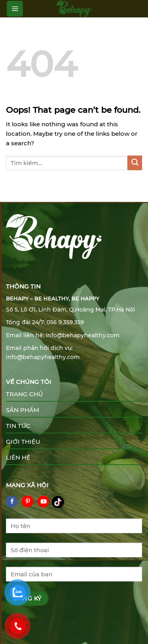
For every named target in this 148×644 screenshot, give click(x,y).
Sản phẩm (22, 410)
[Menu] (15, 9)
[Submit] (135, 163)
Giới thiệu (23, 442)
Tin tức (18, 426)
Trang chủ (24, 394)
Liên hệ (18, 457)
